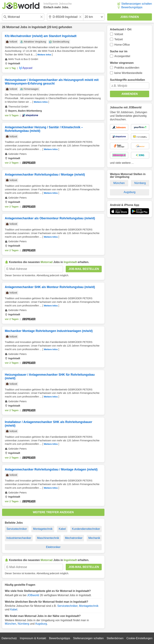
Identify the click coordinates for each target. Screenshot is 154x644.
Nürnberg (23, 624)
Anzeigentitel (122, 56)
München (10, 624)
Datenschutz (9, 638)
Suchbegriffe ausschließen (128, 80)
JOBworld (33, 595)
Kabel (62, 529)
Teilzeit (119, 39)
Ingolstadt (39, 27)
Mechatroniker (74, 538)
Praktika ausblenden (127, 68)
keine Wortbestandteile (128, 73)
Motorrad (13, 27)
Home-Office (122, 45)
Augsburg (41, 624)
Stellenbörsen (115, 638)
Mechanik (94, 538)
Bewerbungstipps (132, 7)
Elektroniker (53, 547)
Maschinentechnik (48, 538)
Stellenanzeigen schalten (137, 4)
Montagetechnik (43, 529)
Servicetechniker (17, 529)
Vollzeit (119, 34)
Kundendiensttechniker (86, 529)
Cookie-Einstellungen (139, 638)
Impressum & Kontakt (33, 638)
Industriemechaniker (19, 538)
